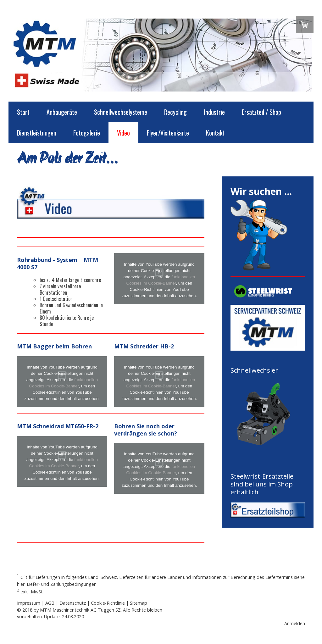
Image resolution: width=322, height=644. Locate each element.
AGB (50, 603)
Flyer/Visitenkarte (168, 133)
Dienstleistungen (37, 133)
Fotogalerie (87, 133)
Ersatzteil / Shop (261, 112)
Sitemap (139, 603)
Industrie (214, 112)
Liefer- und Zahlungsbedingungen (62, 584)
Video (123, 133)
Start (23, 112)
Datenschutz (73, 603)
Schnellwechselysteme (121, 112)
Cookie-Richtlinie (108, 603)
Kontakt (215, 133)
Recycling (175, 112)
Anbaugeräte (62, 112)
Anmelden (295, 623)
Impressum (29, 603)
